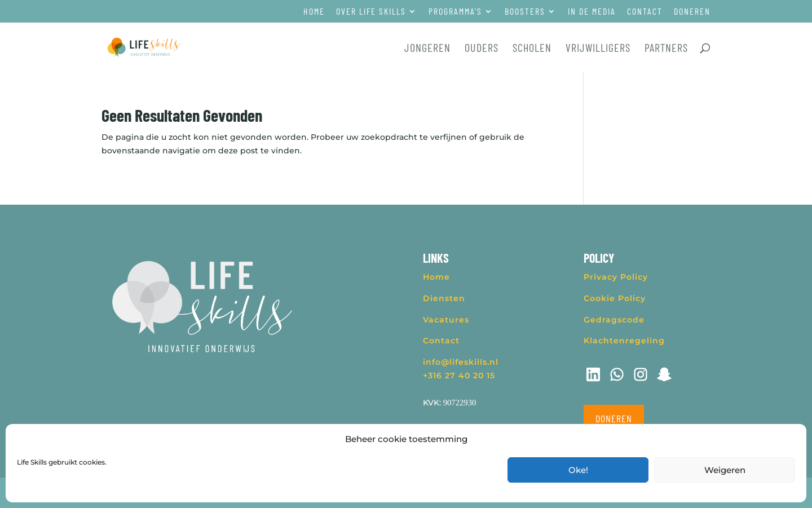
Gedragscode (614, 320)
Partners (666, 49)
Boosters (525, 12)
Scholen (532, 49)
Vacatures (446, 320)
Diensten (444, 298)
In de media (592, 12)
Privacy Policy (616, 277)
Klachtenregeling (624, 341)
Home (314, 12)
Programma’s (455, 12)
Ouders (482, 49)
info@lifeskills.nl (461, 362)
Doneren (692, 12)
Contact (645, 12)
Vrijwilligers (598, 49)
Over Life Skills (371, 12)
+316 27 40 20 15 (459, 376)
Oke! (578, 470)
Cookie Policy (615, 298)
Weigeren (725, 470)
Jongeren (427, 49)
